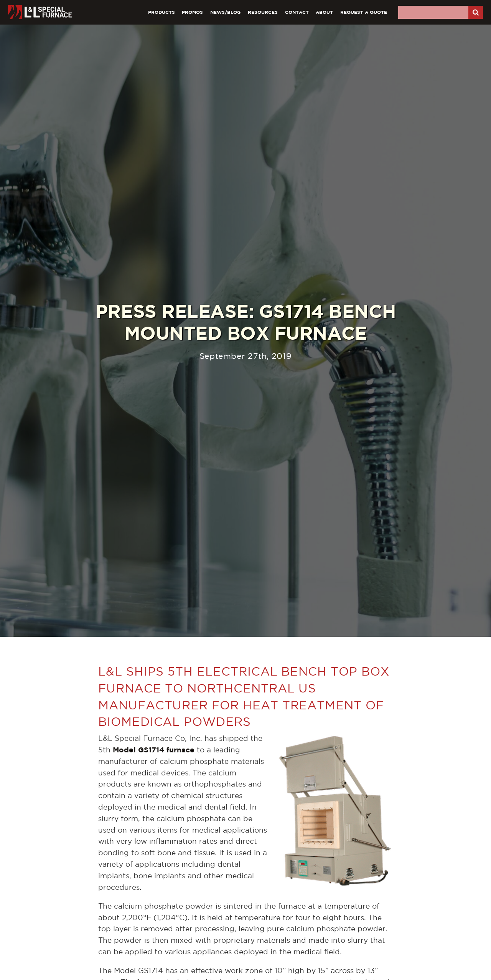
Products (161, 12)
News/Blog (225, 12)
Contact (297, 12)
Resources (263, 12)
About (324, 12)
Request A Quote (364, 12)
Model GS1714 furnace (154, 750)
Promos (192, 12)
